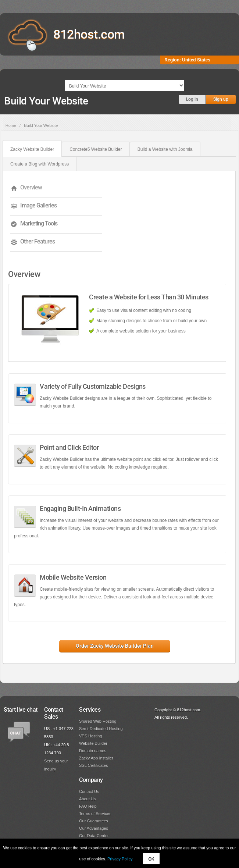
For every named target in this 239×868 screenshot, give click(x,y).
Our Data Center (94, 836)
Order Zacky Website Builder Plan (115, 646)
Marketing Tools (39, 223)
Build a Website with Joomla (165, 149)
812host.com (89, 34)
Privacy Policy (120, 859)
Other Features (38, 241)
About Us (87, 799)
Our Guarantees (94, 821)
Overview (31, 187)
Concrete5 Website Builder (96, 149)
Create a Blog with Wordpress (40, 164)
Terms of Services (95, 814)
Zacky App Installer (96, 758)
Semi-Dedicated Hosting (101, 729)
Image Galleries (38, 205)
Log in (192, 99)
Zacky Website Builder (32, 149)
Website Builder (93, 743)
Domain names (93, 751)
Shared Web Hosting (98, 721)
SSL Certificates (93, 765)
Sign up (221, 99)
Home (11, 125)
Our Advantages (94, 828)
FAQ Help (88, 806)
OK (151, 859)
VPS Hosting (90, 736)
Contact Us (89, 791)
